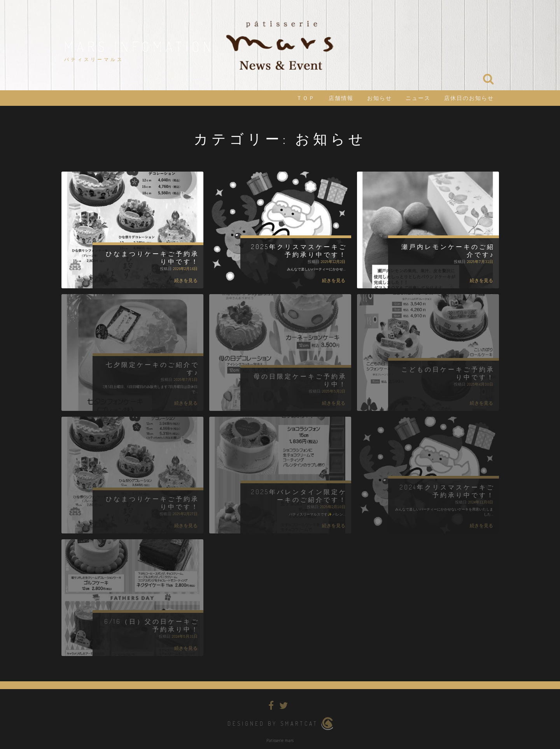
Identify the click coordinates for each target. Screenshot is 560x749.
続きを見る (186, 281)
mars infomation (139, 46)
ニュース (418, 98)
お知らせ (380, 98)
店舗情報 (341, 98)
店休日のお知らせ (469, 98)
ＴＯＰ (306, 98)
